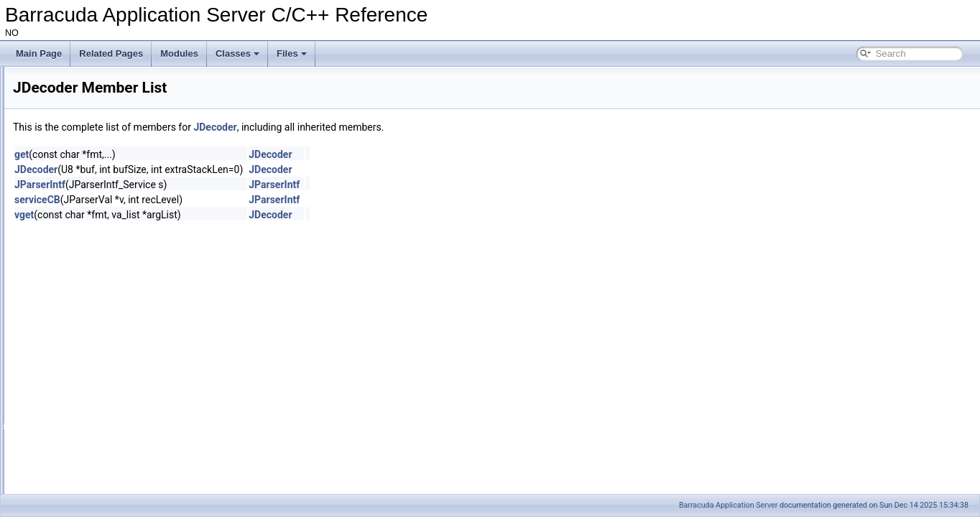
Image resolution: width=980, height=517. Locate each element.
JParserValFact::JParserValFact (131, 477)
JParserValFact (100, 224)
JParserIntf (91, 240)
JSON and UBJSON (74, 177)
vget (204, 215)
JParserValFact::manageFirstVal (132, 493)
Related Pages (111, 53)
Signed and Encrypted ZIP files (84, 82)
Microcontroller (64, 161)
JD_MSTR (90, 335)
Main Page (39, 53)
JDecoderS (92, 414)
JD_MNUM (92, 319)
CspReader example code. (75, 129)
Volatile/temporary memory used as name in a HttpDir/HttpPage (146, 98)
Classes (237, 53)
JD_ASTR (89, 303)
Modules (179, 53)
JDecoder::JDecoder (110, 461)
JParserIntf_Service (108, 382)
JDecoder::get (97, 429)
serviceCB (217, 200)
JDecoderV (92, 271)
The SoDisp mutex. (61, 113)
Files (292, 53)
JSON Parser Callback (102, 208)
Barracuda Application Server (728, 505)
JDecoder (89, 287)
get (201, 154)
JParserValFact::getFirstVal (122, 445)
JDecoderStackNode (110, 256)
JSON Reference (80, 192)
